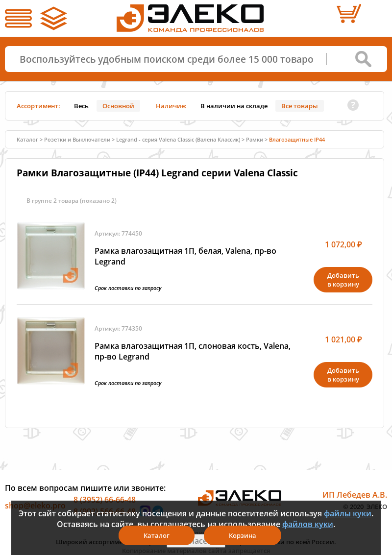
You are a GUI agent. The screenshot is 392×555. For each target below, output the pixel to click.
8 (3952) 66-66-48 (105, 500)
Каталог (27, 139)
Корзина (243, 535)
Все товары (300, 106)
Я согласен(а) (196, 541)
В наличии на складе (234, 106)
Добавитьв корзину (343, 280)
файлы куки (348, 513)
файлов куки (308, 524)
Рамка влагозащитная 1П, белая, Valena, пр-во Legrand (185, 256)
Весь (81, 106)
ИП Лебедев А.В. (355, 495)
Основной (118, 106)
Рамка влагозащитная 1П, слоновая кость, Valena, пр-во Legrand (193, 351)
